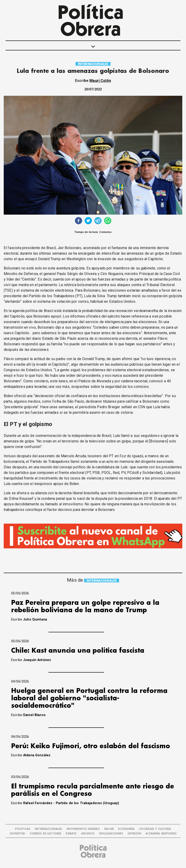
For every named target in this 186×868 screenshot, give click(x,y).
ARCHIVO (88, 834)
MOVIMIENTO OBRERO (83, 829)
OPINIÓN (134, 834)
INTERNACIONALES (93, 64)
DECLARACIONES (111, 834)
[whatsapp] (108, 221)
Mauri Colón (100, 81)
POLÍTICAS (23, 829)
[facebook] (79, 221)
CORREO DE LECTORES (46, 834)
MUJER (109, 829)
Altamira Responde (161, 834)
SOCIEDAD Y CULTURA (155, 829)
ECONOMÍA (126, 829)
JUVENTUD (17, 834)
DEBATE (71, 834)
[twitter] (88, 221)
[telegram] (98, 221)
